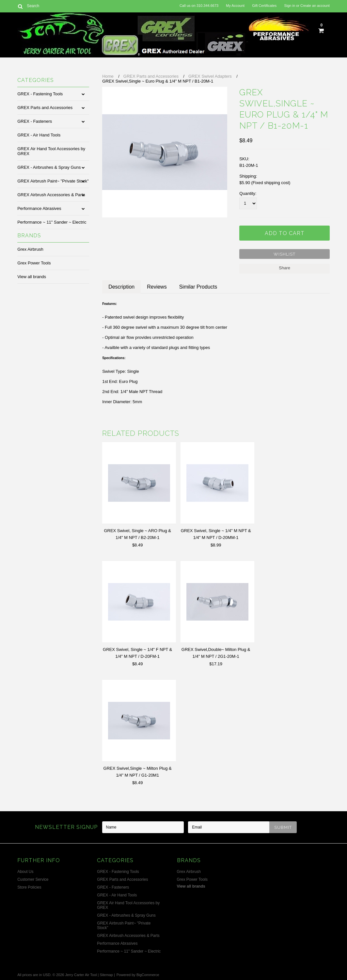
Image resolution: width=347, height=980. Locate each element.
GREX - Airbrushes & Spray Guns (49, 167)
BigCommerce (148, 975)
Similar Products (198, 287)
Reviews (157, 287)
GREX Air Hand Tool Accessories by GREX (51, 151)
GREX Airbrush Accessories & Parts (51, 195)
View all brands (32, 277)
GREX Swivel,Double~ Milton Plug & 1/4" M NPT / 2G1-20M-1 (216, 653)
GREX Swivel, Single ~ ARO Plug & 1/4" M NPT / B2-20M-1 (137, 534)
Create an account (315, 6)
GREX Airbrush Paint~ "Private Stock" (53, 181)
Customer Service (33, 879)
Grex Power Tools (34, 263)
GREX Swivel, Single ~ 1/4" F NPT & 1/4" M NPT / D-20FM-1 (137, 653)
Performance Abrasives (39, 208)
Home (108, 76)
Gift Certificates (264, 6)
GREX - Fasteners (35, 121)
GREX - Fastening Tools (40, 94)
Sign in (290, 6)
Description (121, 287)
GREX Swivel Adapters (210, 76)
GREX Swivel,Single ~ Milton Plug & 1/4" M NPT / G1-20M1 (138, 772)
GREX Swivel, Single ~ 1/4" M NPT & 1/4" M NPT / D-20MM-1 (216, 534)
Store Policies (29, 887)
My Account (235, 6)
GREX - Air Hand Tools (39, 135)
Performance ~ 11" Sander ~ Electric (52, 222)
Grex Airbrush (30, 249)
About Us (25, 872)
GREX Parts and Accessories (45, 108)
